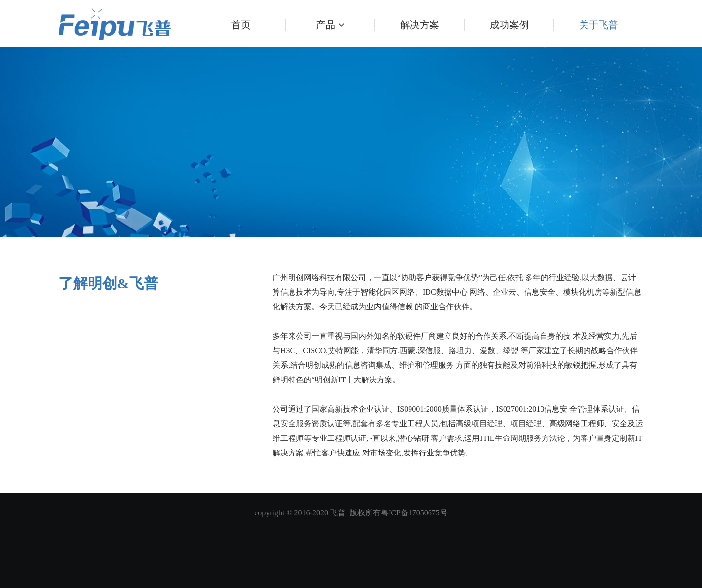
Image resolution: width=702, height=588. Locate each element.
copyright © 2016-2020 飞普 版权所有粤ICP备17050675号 (351, 513)
